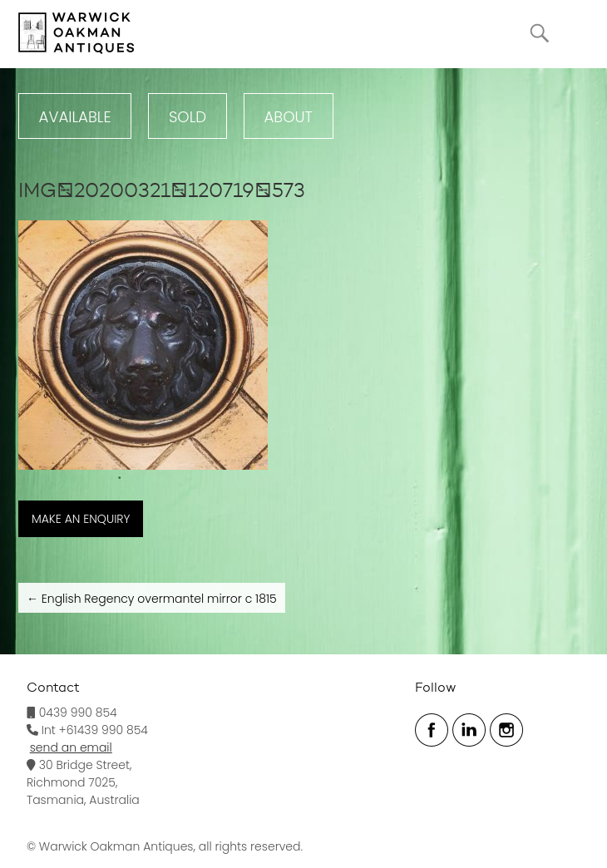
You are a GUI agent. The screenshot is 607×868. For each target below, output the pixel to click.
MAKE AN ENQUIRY (81, 519)
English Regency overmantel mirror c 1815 (152, 599)
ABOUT (288, 117)
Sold (188, 117)
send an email (71, 747)
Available (75, 117)
